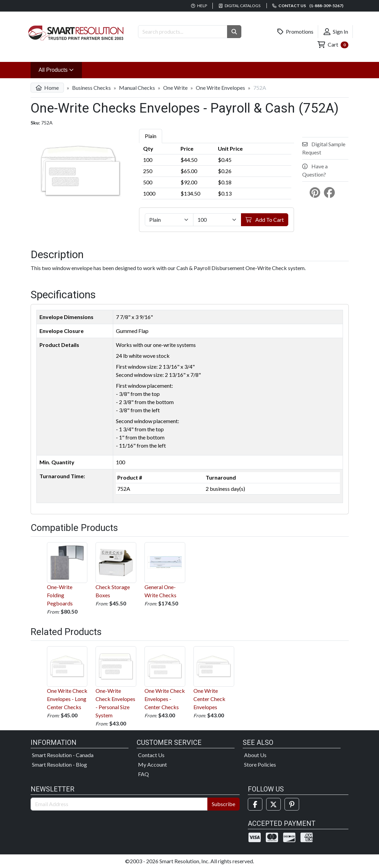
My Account (152, 764)
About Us (255, 755)
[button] (234, 32)
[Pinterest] (292, 804)
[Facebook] (255, 804)
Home (47, 88)
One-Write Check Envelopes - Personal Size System (116, 682)
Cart (333, 45)
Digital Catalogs (240, 6)
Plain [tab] (151, 136)
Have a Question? (315, 170)
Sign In (336, 32)
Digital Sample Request (324, 148)
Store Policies (260, 764)
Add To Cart (265, 220)
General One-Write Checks (165, 570)
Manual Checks (137, 88)
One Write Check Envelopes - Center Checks (165, 678)
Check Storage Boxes (116, 570)
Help (199, 6)
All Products (61, 69)
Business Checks (91, 88)
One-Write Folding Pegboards (67, 574)
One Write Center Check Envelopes (214, 678)
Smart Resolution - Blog (59, 764)
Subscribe (223, 804)
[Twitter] (273, 804)
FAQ (143, 774)
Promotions (295, 32)
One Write (175, 88)
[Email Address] (119, 804)
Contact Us (151, 755)
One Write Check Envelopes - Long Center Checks (67, 678)
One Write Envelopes (220, 88)
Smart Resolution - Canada (63, 755)
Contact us (308, 6)
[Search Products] (183, 32)
